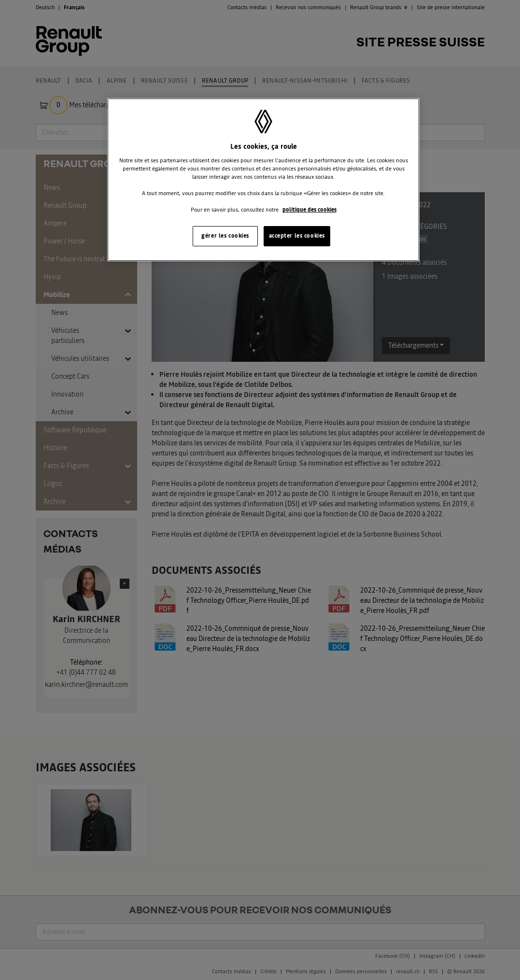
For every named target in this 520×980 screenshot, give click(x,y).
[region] (263, 180)
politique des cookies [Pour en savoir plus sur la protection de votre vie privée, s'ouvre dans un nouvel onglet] (309, 210)
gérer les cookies (225, 236)
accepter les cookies (297, 236)
